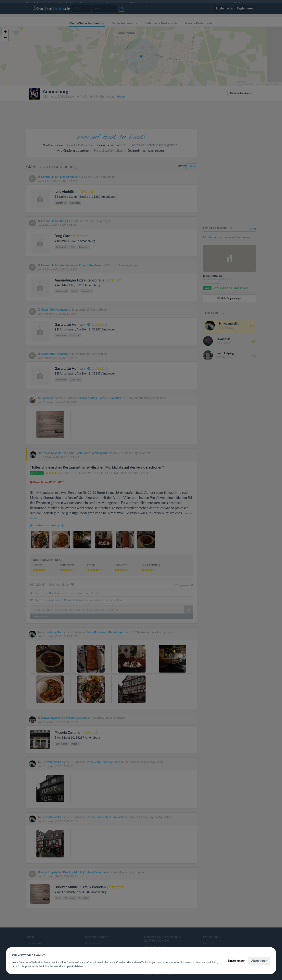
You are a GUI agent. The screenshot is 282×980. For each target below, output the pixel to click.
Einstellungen (237, 961)
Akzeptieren (259, 961)
